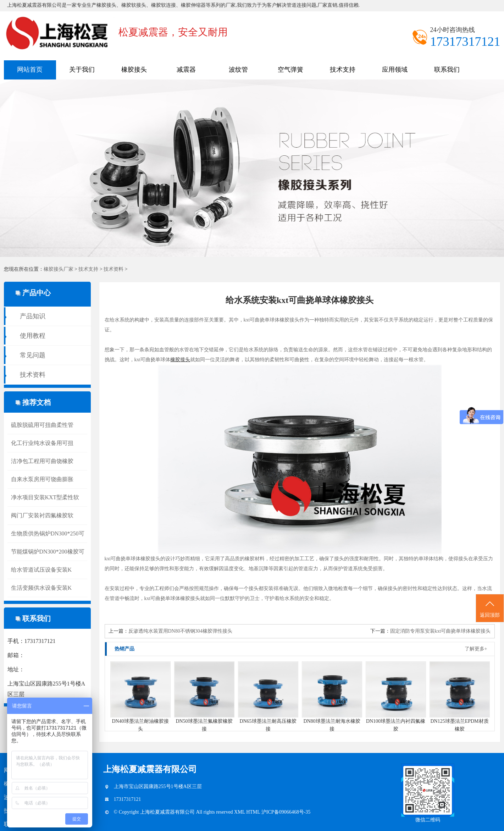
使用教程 (33, 336)
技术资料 (113, 269)
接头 (463, 559)
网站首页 (30, 70)
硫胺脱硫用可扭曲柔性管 (42, 425)
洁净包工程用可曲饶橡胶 (42, 461)
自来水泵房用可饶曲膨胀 (42, 479)
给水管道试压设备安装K (41, 570)
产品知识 (33, 316)
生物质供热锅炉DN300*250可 (48, 533)
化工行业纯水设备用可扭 (42, 443)
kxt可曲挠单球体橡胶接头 (272, 320)
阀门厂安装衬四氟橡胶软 (42, 515)
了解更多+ (476, 649)
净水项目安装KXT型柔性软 (45, 497)
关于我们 (82, 70)
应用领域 (395, 70)
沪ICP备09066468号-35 (286, 812)
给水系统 (120, 320)
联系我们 (447, 70)
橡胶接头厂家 (59, 269)
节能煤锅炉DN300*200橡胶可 (48, 552)
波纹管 (238, 70)
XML (240, 812)
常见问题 (33, 355)
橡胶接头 (134, 70)
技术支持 (343, 70)
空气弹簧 (290, 70)
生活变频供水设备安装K (41, 588)
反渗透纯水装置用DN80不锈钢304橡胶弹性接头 (180, 631)
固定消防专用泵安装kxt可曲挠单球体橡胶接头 (441, 631)
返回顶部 (490, 609)
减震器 (186, 70)
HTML (254, 812)
